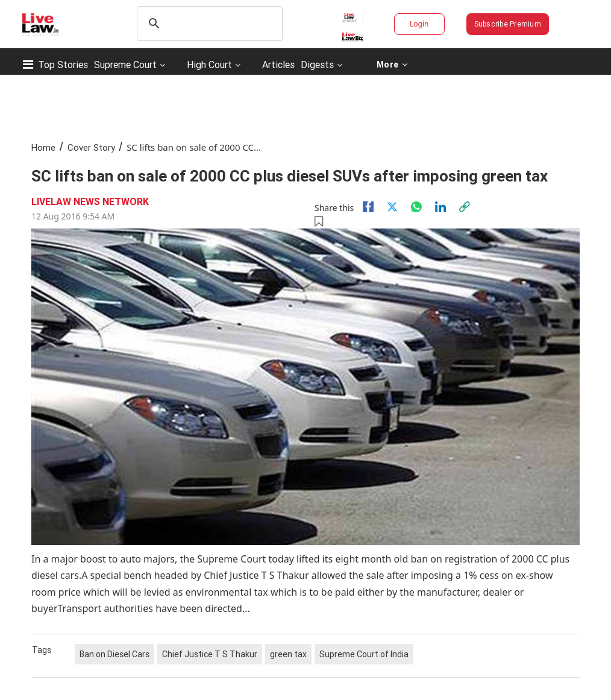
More (392, 65)
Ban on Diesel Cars (114, 654)
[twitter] (392, 207)
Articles (278, 65)
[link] (465, 207)
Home (43, 147)
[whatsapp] (416, 207)
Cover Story (91, 147)
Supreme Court (125, 65)
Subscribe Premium (508, 24)
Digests (317, 65)
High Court (209, 65)
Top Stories (63, 65)
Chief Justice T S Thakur (210, 654)
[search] (208, 24)
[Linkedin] (440, 207)
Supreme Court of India (364, 654)
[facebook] (368, 207)
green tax (288, 654)
